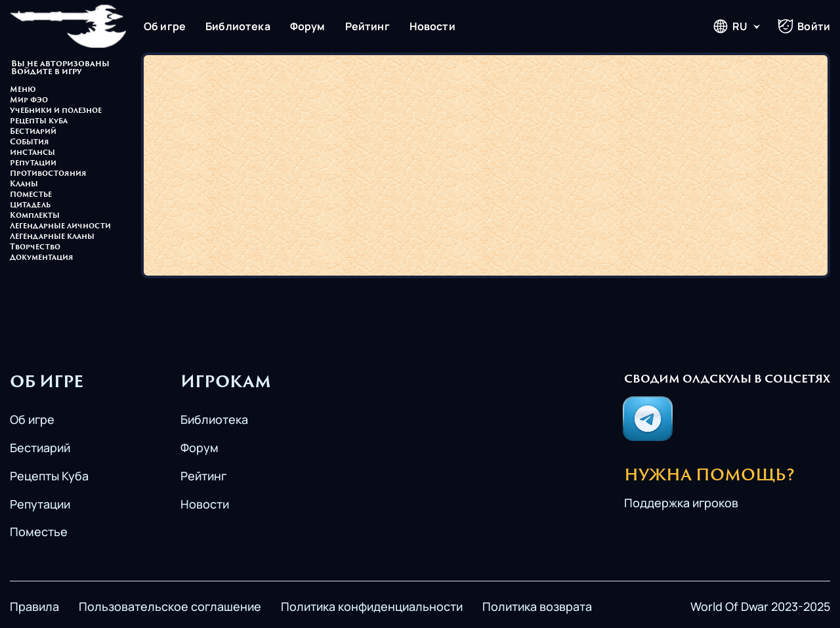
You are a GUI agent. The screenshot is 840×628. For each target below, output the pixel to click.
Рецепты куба (39, 122)
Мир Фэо (29, 101)
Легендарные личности (60, 227)
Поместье (31, 195)
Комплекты (35, 216)
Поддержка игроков (681, 503)
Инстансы (32, 153)
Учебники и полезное (56, 111)
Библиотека (238, 26)
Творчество (35, 248)
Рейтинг (367, 26)
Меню (23, 90)
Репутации (33, 164)
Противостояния (48, 174)
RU (730, 26)
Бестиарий (33, 132)
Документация (42, 258)
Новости (432, 26)
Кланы (24, 185)
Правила (34, 606)
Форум (308, 26)
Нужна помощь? (709, 476)
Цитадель (30, 206)
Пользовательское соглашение (170, 606)
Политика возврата (537, 606)
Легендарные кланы (52, 237)
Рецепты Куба (49, 476)
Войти (804, 26)
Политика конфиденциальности (372, 606)
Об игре (165, 26)
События (30, 143)
